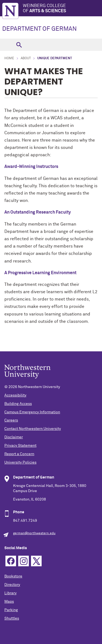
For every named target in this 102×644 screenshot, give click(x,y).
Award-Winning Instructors (31, 167)
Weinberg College (62, 9)
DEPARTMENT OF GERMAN (39, 29)
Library (10, 593)
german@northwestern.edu (34, 533)
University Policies (20, 462)
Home (9, 58)
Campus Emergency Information (32, 412)
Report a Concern (19, 454)
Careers (11, 420)
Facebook (11, 561)
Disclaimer (14, 437)
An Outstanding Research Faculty (38, 212)
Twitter (36, 561)
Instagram (24, 561)
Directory (12, 585)
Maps (9, 602)
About (26, 58)
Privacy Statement (20, 446)
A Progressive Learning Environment (40, 273)
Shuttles (12, 618)
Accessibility (15, 395)
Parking (11, 610)
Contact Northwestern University (33, 429)
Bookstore (13, 576)
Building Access (18, 404)
